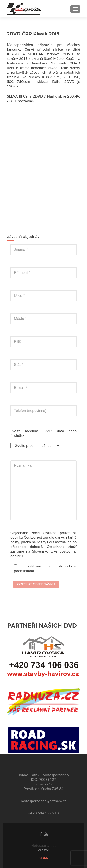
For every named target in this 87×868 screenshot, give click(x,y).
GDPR (43, 858)
